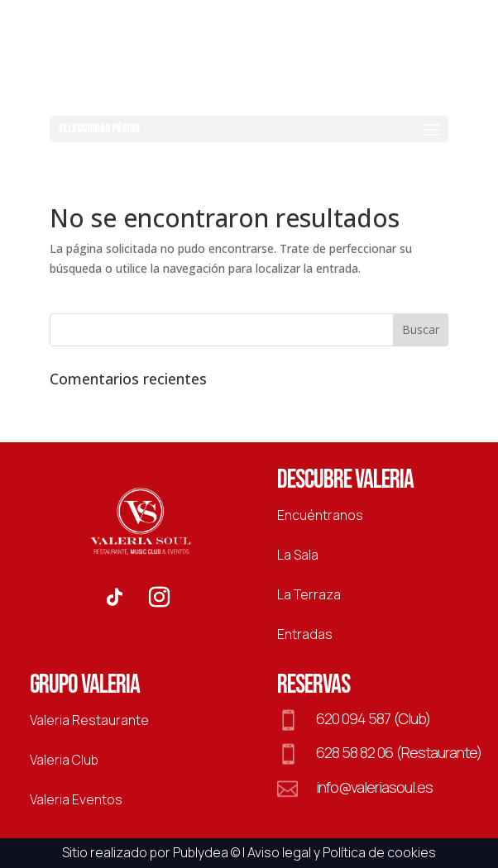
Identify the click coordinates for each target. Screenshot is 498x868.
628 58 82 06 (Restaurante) (399, 752)
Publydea (201, 852)
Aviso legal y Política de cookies (342, 852)
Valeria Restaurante (89, 720)
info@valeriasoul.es (374, 787)
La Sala (298, 555)
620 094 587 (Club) (373, 718)
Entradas (305, 634)
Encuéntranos (320, 515)
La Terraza (309, 594)
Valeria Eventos (76, 799)
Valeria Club (64, 760)
